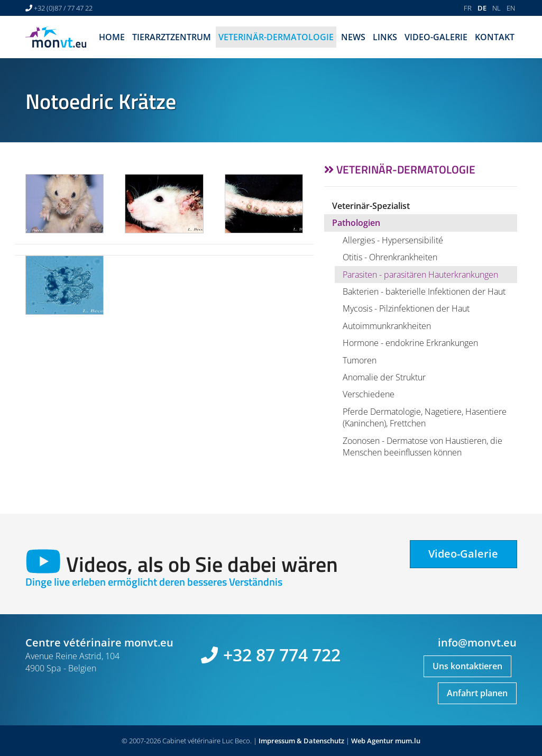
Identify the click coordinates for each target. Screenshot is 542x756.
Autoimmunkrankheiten (387, 326)
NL (497, 8)
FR (468, 8)
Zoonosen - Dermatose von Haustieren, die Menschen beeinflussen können (422, 447)
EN (511, 8)
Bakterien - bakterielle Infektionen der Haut (424, 292)
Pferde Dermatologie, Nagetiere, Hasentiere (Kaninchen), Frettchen (425, 417)
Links (385, 37)
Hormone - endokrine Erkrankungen (410, 343)
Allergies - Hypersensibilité (393, 240)
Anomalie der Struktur (384, 377)
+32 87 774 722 (282, 655)
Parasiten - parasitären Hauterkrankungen (420, 275)
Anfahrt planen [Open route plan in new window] (477, 693)
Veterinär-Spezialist (371, 206)
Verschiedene (369, 394)
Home (112, 37)
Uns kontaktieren (467, 666)
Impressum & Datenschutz (301, 741)
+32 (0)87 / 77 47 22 (63, 8)
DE (482, 8)
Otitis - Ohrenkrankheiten (390, 257)
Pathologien (356, 223)
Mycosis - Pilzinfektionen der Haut (406, 308)
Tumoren (360, 360)
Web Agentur (372, 741)
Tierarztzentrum (172, 37)
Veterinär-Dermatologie (276, 37)
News (353, 37)
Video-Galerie (436, 37)
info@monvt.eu (477, 643)
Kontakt (495, 37)
